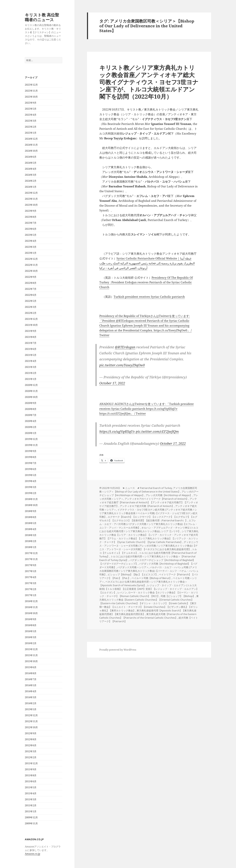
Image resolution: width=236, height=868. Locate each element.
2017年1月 (31, 595)
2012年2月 (31, 757)
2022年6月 (31, 295)
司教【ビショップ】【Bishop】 (178, 596)
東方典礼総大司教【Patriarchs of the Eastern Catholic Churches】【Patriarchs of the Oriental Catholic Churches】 (148, 616)
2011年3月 (31, 799)
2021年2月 (31, 373)
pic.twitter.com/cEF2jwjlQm (157, 431)
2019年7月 (31, 463)
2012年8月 (31, 739)
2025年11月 (31, 91)
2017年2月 (31, 589)
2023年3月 (31, 247)
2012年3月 (31, 751)
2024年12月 (31, 139)
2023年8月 (31, 217)
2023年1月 (31, 253)
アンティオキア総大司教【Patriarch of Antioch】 (147, 506)
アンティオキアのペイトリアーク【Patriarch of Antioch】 (157, 499)
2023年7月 (31, 223)
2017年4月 (31, 577)
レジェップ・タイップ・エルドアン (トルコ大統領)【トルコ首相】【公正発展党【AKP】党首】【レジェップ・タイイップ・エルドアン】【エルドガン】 (149, 589)
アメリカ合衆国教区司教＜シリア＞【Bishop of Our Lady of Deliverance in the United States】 (148, 490)
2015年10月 (31, 661)
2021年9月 (31, 331)
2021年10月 (31, 325)
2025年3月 (31, 121)
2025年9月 (31, 103)
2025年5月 (31, 109)
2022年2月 (31, 313)
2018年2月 (31, 541)
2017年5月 (31, 571)
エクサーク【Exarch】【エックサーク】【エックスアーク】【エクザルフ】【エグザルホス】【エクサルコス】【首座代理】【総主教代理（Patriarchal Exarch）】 (148, 519)
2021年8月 (31, 337)
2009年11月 (31, 823)
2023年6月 (31, 229)
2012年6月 (31, 745)
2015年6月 (31, 667)
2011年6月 (31, 781)
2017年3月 (31, 583)
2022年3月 (31, 307)
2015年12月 (31, 649)
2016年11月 (31, 607)
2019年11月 (31, 445)
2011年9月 (31, 769)
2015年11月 (31, 655)
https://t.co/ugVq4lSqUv (117, 431)
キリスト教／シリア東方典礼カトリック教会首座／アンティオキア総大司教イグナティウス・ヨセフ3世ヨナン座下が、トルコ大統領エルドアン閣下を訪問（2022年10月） (149, 82)
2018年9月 (31, 511)
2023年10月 (31, 205)
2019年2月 (31, 493)
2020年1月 (31, 433)
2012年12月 (31, 715)
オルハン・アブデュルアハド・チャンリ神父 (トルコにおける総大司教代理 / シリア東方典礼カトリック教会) (149, 529)
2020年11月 (31, 391)
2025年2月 (31, 127)
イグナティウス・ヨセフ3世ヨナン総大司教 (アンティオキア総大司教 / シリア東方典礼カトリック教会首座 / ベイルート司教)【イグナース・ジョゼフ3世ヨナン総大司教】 (148, 513)
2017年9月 (31, 565)
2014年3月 (31, 697)
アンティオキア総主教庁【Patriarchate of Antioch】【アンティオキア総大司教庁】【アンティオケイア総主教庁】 (149, 502)
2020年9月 (31, 403)
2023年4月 (31, 241)
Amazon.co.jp (33, 854)
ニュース (130, 488)
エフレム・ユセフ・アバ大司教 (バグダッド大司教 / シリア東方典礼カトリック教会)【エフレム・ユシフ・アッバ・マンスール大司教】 (148, 524)
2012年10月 (31, 727)
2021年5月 (31, 355)
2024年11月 (31, 145)
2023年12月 (31, 193)
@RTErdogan (125, 347)
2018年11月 (31, 499)
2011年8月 (31, 775)
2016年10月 (31, 613)
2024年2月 (31, 181)
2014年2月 (31, 703)
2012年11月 (31, 721)
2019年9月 (31, 451)
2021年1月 (31, 379)
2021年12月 (31, 319)
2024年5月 (31, 163)
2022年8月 (31, 283)
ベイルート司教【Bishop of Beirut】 (152, 578)
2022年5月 (31, 301)
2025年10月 (31, 97)
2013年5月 (31, 709)
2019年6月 (31, 469)
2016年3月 (31, 637)
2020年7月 (31, 415)
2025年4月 (31, 115)
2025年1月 (31, 133)
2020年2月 (31, 427)
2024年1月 (31, 187)
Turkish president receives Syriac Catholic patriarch (149, 297)
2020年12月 (31, 385)
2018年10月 (31, 505)
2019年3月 (31, 487)
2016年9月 (31, 619)
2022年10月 (31, 271)
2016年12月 (31, 601)
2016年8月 (31, 625)
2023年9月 (31, 211)
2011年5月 (31, 787)
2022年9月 (31, 277)
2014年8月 (31, 673)
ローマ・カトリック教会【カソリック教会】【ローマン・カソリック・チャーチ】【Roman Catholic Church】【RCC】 (149, 594)
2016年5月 (31, 631)
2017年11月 (31, 559)
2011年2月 (31, 805)
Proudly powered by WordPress (118, 650)
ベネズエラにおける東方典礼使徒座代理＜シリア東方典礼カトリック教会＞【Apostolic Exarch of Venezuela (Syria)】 (143, 583)
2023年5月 (31, 235)
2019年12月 (31, 439)
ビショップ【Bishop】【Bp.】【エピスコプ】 (133, 574)
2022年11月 (31, 265)
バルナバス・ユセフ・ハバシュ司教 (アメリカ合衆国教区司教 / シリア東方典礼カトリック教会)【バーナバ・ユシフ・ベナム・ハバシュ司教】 (149, 571)
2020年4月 (31, 421)
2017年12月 (31, 553)
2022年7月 (31, 289)
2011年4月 (31, 793)
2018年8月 (31, 517)
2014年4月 (31, 691)
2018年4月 (31, 529)
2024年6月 (31, 157)
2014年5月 (31, 685)
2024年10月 (31, 151)
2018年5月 (31, 523)
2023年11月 (31, 199)
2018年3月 (31, 535)
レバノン (122, 592)
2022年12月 (31, 259)
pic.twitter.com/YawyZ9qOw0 (122, 365)
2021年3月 (31, 367)
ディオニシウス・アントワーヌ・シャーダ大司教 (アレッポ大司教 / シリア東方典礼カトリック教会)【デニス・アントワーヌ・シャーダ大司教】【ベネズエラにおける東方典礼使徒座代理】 (149, 546)
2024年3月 (31, 175)
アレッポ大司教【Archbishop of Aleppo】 (169, 495)
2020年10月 (31, 397)
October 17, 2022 (112, 383)
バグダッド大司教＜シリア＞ (133, 567)
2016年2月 (31, 643)
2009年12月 (31, 817)
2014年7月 (31, 679)
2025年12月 (31, 85)
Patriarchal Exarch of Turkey (156, 488)
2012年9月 (31, 733)
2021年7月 (31, 343)
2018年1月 (31, 547)
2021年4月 (31, 361)
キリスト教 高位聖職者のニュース (42, 17)
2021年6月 (31, 349)
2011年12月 (31, 763)
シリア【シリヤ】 (171, 531)
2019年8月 (31, 457)
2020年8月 (31, 409)
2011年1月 (31, 811)
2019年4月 (31, 481)
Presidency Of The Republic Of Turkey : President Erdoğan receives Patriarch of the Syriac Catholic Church (146, 282)
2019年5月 (31, 475)
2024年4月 (31, 169)
